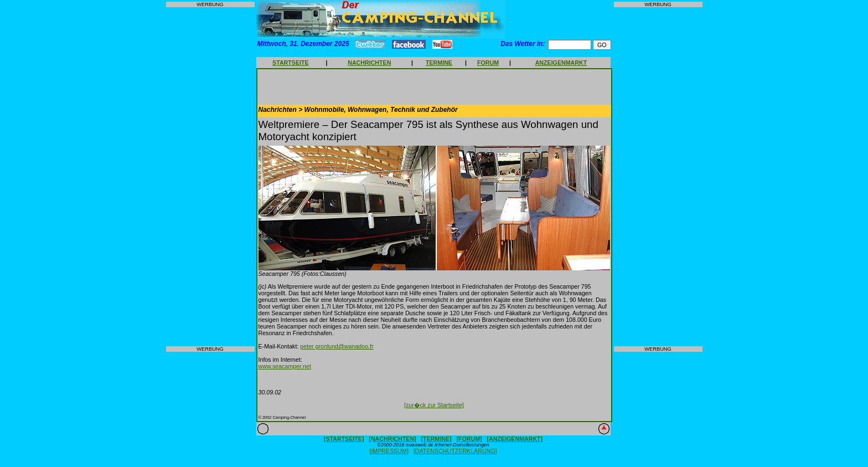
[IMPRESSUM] (389, 451)
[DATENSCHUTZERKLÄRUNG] (455, 451)
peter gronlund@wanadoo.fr (337, 346)
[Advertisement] (210, 177)
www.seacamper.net (285, 366)
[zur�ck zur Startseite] (434, 405)
